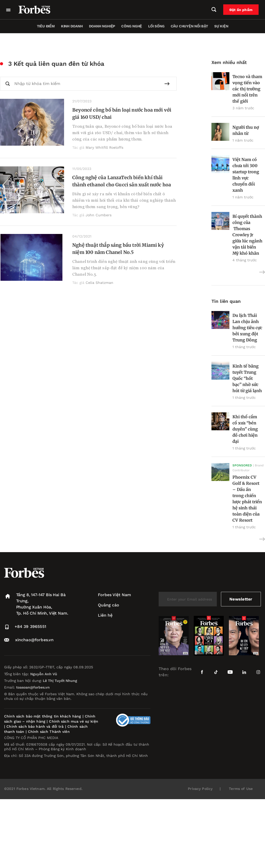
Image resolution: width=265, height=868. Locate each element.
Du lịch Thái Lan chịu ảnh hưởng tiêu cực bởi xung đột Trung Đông (247, 328)
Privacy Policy (200, 789)
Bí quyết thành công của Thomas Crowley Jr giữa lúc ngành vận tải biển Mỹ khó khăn (247, 235)
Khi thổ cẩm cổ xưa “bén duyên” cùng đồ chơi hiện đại (245, 429)
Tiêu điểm (46, 26)
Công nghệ (132, 26)
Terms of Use (241, 789)
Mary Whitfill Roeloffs (104, 147)
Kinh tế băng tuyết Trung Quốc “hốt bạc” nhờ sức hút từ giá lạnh (247, 378)
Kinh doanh (72, 26)
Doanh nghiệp (102, 26)
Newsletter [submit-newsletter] (241, 599)
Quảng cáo (109, 605)
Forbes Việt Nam (114, 595)
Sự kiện (221, 26)
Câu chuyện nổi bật (189, 26)
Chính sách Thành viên (49, 732)
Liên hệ (105, 615)
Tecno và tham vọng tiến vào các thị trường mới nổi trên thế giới (247, 89)
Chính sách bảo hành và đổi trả (35, 726)
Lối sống (156, 26)
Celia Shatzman (99, 283)
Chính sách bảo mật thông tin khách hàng (43, 716)
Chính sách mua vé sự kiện (74, 721)
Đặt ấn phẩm (241, 10)
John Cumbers (99, 215)
